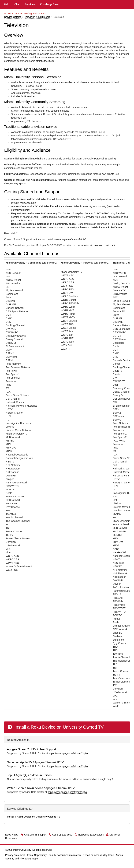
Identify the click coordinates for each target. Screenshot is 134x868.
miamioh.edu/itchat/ (104, 245)
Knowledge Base (49, 4)
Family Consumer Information (65, 855)
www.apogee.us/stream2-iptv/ (70, 239)
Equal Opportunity (37, 855)
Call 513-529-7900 (61, 835)
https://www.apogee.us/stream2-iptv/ (68, 753)
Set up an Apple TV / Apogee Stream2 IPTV (35, 762)
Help (7, 4)
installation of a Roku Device (107, 227)
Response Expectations (89, 835)
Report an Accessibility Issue (98, 855)
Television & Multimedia (37, 17)
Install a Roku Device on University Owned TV (55, 727)
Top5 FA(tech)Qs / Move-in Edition (29, 775)
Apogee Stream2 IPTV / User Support (31, 749)
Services (30, 4)
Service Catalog (13, 17)
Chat (17, 4)
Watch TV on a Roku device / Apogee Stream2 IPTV (41, 788)
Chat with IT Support (33, 835)
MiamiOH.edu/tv (50, 199)
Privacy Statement (15, 855)
